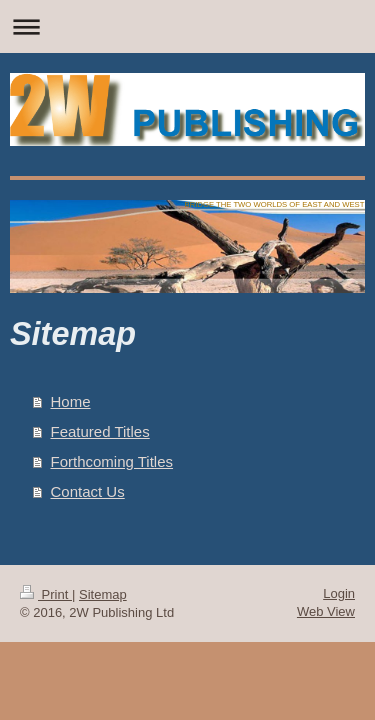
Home (71, 401)
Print (46, 594)
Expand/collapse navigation (187, 26)
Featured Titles (100, 431)
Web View (326, 611)
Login (339, 593)
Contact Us (88, 491)
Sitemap (103, 594)
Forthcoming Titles (112, 461)
